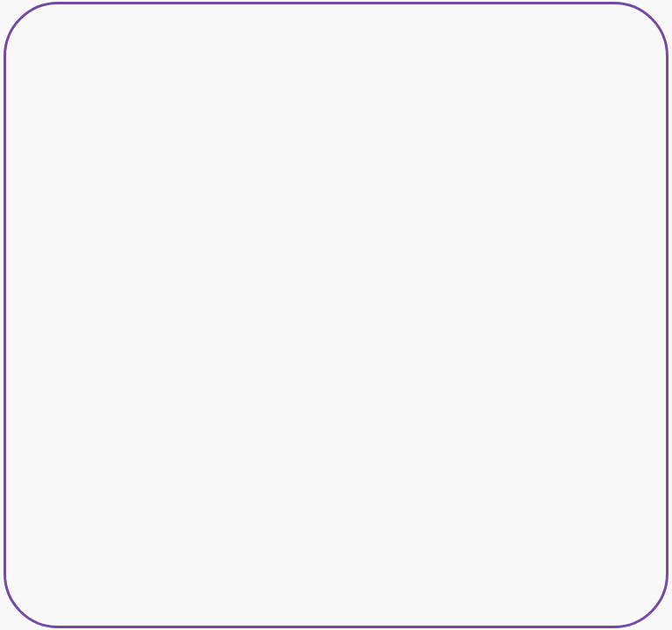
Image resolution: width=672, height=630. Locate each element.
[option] (336, 315)
